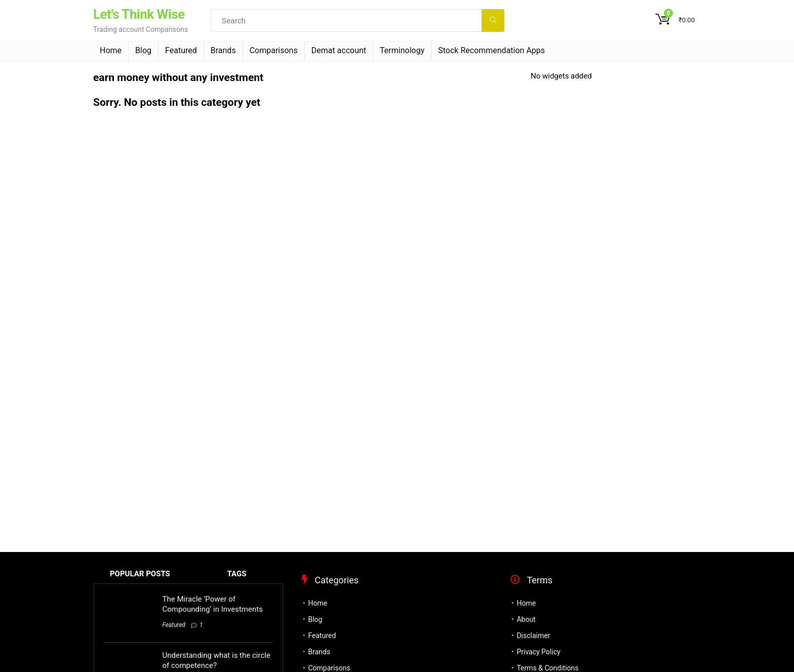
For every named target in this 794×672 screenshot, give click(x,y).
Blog (143, 50)
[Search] (493, 21)
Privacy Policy (538, 652)
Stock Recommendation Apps (491, 50)
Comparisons (274, 50)
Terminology (402, 50)
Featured (181, 50)
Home (111, 50)
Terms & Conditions (547, 668)
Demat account (339, 50)
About (526, 619)
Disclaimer (533, 636)
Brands (223, 50)
